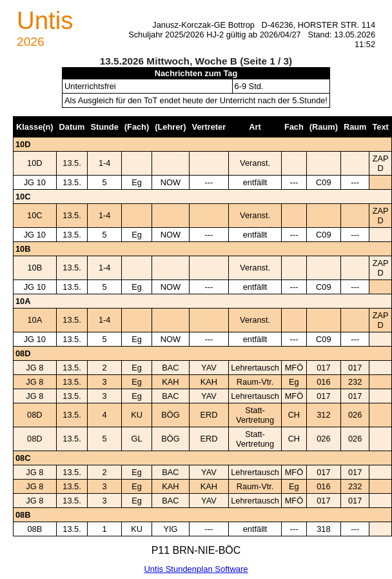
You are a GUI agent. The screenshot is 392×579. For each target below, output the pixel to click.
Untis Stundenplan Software (196, 569)
